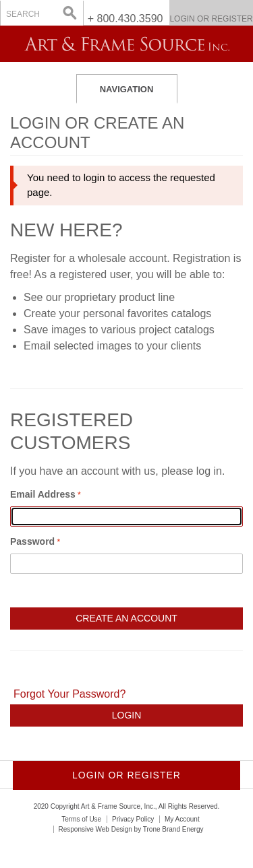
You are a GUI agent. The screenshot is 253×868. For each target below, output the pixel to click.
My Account (182, 819)
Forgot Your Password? (69, 694)
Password (32, 541)
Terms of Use (81, 819)
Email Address (43, 494)
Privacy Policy (133, 819)
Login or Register (211, 19)
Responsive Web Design (95, 829)
